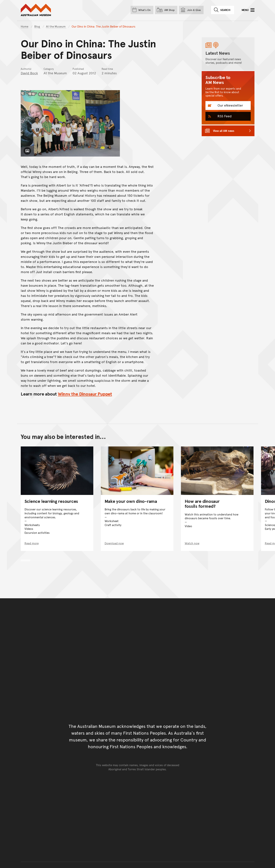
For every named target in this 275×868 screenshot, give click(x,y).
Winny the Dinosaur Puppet (85, 394)
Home (25, 26)
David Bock (29, 73)
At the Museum (56, 26)
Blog (38, 26)
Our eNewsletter (230, 105)
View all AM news (224, 131)
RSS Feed (224, 116)
